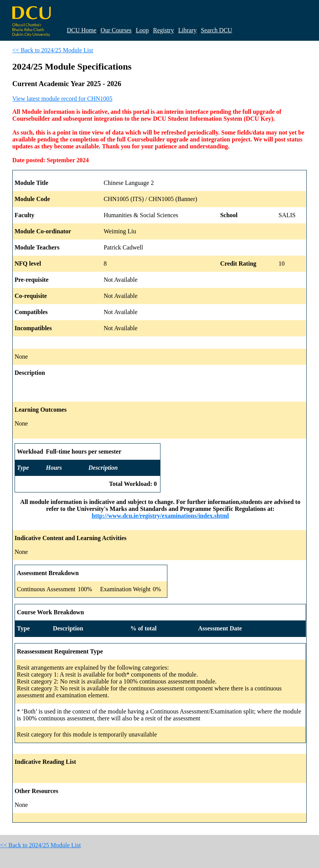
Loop (142, 30)
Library (187, 30)
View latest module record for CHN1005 (62, 99)
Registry (164, 30)
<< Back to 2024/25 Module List (53, 50)
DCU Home (82, 30)
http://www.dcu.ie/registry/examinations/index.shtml (160, 516)
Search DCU (216, 30)
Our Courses (116, 30)
